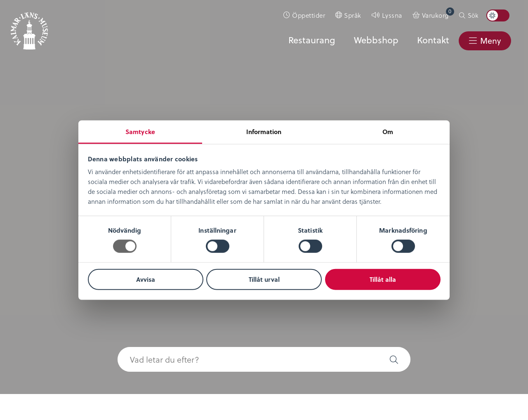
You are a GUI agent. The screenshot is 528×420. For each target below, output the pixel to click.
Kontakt (433, 40)
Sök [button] (473, 15)
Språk (353, 15)
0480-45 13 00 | (202, 374)
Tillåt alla (383, 279)
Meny (490, 41)
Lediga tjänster (44, 220)
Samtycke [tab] (140, 132)
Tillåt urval (264, 279)
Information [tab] (264, 132)
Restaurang (311, 40)
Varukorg (438, 13)
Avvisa (146, 279)
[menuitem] (304, 15)
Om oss (32, 196)
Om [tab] (388, 132)
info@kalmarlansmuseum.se (268, 374)
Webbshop (376, 40)
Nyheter (32, 208)
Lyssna (392, 15)
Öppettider (309, 15)
